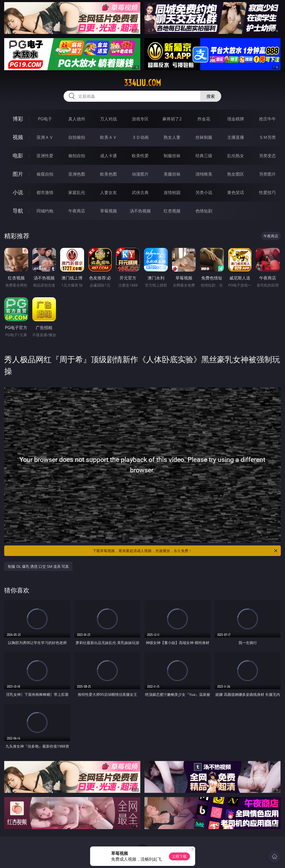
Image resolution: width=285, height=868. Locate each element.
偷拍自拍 (77, 156)
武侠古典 (140, 192)
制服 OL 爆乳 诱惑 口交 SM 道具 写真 (38, 566)
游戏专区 (140, 119)
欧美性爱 (140, 156)
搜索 (211, 96)
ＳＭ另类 (267, 137)
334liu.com (142, 83)
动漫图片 (140, 174)
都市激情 (45, 192)
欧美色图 (108, 174)
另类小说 (204, 192)
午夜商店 (77, 211)
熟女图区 (236, 174)
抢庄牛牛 (267, 119)
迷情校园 (172, 192)
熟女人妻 (172, 137)
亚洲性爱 (45, 156)
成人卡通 (108, 156)
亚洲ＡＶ (45, 137)
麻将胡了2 (172, 119)
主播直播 (236, 137)
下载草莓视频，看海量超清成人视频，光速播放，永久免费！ (185, 551)
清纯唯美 (204, 174)
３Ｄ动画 (140, 137)
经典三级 (204, 156)
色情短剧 (204, 211)
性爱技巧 (267, 192)
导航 (18, 211)
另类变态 (267, 156)
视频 (18, 137)
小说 (18, 192)
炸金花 (204, 119)
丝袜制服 (204, 137)
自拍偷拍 (77, 137)
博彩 (18, 119)
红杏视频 (172, 211)
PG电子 (45, 119)
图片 (18, 174)
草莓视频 (108, 211)
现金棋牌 (236, 119)
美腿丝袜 (172, 174)
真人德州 (77, 119)
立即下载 (179, 856)
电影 (18, 155)
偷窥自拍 (45, 174)
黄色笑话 (236, 192)
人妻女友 (108, 192)
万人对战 (108, 119)
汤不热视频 (140, 211)
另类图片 (267, 174)
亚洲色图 (77, 174)
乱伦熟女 (236, 156)
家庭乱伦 (77, 192)
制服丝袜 (172, 156)
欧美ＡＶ (108, 137)
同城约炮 (45, 211)
